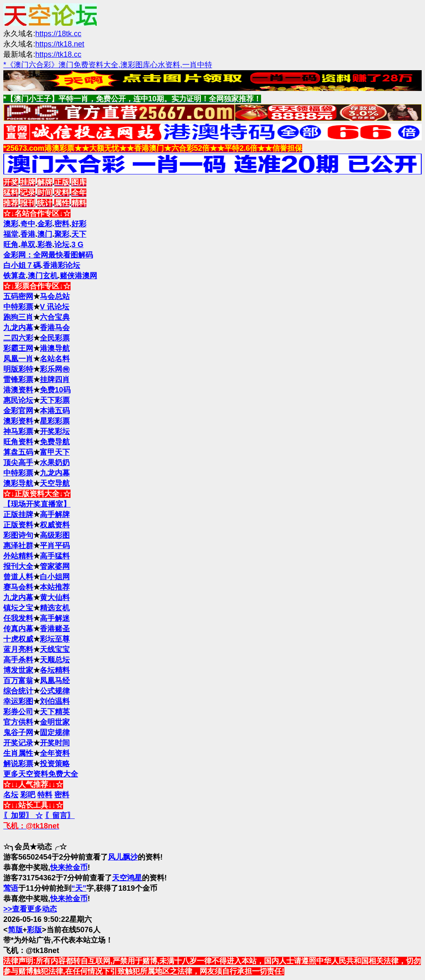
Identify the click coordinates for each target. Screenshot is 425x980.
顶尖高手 (18, 463)
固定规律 (55, 733)
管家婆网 (55, 566)
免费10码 (55, 390)
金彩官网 (18, 411)
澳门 (45, 234)
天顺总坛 (55, 660)
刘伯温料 (55, 701)
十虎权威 (18, 639)
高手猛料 (55, 556)
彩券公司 (18, 712)
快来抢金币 (69, 867)
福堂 (11, 234)
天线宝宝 (55, 649)
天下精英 (55, 712)
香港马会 (55, 328)
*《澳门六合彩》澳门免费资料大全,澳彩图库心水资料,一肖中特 (108, 65)
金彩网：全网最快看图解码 (48, 255)
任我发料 (18, 618)
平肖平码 (55, 546)
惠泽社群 (18, 546)
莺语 (11, 888)
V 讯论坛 (55, 307)
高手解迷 (55, 618)
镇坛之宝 (18, 608)
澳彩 (11, 224)
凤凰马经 (55, 681)
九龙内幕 (18, 328)
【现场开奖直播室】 (37, 504)
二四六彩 (18, 338)
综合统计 (18, 691)
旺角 (11, 245)
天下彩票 (55, 400)
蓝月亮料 (18, 649)
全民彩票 (55, 338)
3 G (77, 245)
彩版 (34, 930)
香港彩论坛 (61, 265)
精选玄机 (55, 608)
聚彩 (62, 234)
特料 (45, 795)
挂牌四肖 (55, 380)
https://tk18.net (60, 44)
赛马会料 (18, 587)
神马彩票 (18, 431)
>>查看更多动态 (30, 909)
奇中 (28, 224)
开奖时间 (55, 743)
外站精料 (18, 556)
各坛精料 (55, 670)
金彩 (45, 224)
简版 (15, 930)
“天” (79, 888)
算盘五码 (18, 452)
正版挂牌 (18, 514)
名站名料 (55, 359)
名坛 (11, 795)
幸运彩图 (18, 701)
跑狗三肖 (18, 317)
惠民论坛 (18, 400)
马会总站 (55, 296)
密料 (62, 224)
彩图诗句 (18, 535)
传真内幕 (18, 629)
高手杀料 (18, 660)
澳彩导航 (18, 483)
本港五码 (55, 411)
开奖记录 (18, 743)
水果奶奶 (55, 463)
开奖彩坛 (55, 431)
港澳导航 (55, 348)
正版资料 (18, 525)
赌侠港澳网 (78, 276)
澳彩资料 (18, 421)
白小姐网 (55, 577)
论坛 (62, 245)
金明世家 (55, 722)
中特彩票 (18, 307)
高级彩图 (55, 535)
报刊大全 (18, 566)
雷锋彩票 (18, 380)
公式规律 (55, 691)
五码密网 (18, 296)
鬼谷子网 (18, 733)
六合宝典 (55, 317)
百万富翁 (18, 681)
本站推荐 (55, 587)
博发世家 (18, 670)
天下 (79, 234)
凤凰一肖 (18, 359)
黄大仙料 (55, 598)
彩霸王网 (18, 348)
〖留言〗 (60, 816)
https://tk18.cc (58, 54)
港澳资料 (18, 390)
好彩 (79, 224)
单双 (28, 245)
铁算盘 (15, 276)
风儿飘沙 (123, 857)
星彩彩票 (55, 421)
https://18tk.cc (58, 34)
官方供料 (18, 722)
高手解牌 (55, 514)
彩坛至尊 (55, 639)
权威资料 (55, 525)
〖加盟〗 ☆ (23, 816)
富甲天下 (55, 452)
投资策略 (55, 764)
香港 (28, 234)
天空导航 (55, 483)
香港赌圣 (55, 629)
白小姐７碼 (22, 265)
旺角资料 (18, 442)
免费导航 (55, 442)
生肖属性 (18, 753)
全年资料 (55, 753)
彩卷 (45, 245)
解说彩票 (18, 764)
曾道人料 (18, 577)
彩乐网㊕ (55, 369)
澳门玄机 (43, 276)
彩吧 (28, 795)
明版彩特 (18, 369)
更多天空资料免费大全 (41, 774)
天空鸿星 (127, 878)
